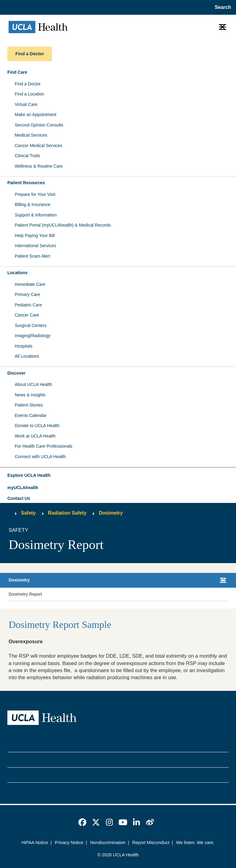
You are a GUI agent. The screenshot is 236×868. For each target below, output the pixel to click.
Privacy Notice (69, 843)
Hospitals (24, 346)
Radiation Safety (67, 513)
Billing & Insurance (33, 204)
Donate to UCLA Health (37, 426)
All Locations (27, 356)
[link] (82, 822)
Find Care (17, 72)
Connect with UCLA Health (40, 457)
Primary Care (27, 294)
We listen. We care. (195, 843)
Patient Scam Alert (32, 256)
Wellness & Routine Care (39, 166)
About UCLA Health (33, 384)
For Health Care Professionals (44, 446)
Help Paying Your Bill (35, 235)
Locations (18, 273)
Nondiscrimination (108, 843)
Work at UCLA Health (35, 436)
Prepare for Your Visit (35, 194)
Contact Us (19, 498)
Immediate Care (30, 284)
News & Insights (30, 395)
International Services (35, 246)
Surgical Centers (31, 325)
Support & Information (36, 215)
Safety (28, 513)
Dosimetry (111, 513)
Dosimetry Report (25, 594)
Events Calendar (31, 415)
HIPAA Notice (35, 843)
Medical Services (31, 135)
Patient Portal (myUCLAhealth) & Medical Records (63, 225)
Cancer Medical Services (39, 146)
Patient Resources (26, 183)
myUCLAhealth (23, 488)
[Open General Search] (222, 7)
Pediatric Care (28, 305)
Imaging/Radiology (33, 336)
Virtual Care (26, 104)
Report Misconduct (151, 843)
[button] (118, 476)
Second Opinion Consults (39, 125)
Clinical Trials (27, 156)
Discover (16, 373)
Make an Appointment (35, 115)
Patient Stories (29, 405)
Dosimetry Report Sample (60, 625)
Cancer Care (27, 315)
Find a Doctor (28, 84)
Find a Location (29, 94)
